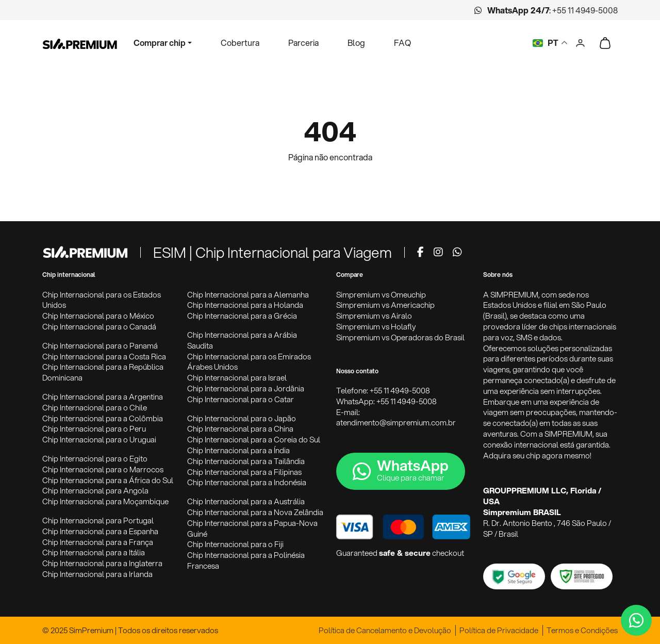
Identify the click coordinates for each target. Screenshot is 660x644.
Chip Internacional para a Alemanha (248, 295)
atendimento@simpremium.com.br (396, 423)
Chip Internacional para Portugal (98, 521)
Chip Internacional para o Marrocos (103, 469)
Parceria (303, 43)
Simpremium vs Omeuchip (381, 295)
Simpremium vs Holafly (376, 327)
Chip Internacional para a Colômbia (103, 418)
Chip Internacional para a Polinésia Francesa (246, 560)
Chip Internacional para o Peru (94, 429)
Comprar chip (160, 43)
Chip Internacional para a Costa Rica (104, 357)
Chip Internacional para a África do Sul (108, 480)
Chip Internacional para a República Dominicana (103, 372)
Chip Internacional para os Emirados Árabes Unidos (249, 362)
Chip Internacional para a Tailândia (246, 461)
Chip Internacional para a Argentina (103, 397)
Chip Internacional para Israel (237, 378)
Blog (356, 43)
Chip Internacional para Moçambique (105, 501)
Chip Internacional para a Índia (238, 450)
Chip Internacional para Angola (95, 491)
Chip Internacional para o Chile (95, 408)
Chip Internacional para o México (98, 316)
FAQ (402, 43)
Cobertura (240, 43)
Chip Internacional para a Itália (94, 552)
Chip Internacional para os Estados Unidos (102, 300)
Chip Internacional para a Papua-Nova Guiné (252, 529)
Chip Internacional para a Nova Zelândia (255, 512)
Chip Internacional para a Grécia (242, 316)
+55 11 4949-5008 (585, 10)
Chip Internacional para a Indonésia (247, 482)
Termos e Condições (582, 630)
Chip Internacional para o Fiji (235, 544)
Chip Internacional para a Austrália (246, 501)
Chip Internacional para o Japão (242, 418)
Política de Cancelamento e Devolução (385, 630)
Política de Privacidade (499, 630)
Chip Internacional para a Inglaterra (102, 563)
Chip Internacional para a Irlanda (97, 574)
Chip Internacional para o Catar (241, 399)
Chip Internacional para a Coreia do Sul (254, 440)
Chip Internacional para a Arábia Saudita (242, 340)
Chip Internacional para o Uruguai (99, 440)
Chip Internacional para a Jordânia (246, 389)
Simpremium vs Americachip (385, 305)
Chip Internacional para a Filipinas (244, 472)
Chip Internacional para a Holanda (245, 305)
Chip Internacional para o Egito (95, 459)
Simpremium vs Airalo (374, 316)
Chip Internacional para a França (98, 542)
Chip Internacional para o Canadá (99, 327)
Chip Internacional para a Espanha (100, 531)
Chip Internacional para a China (240, 429)
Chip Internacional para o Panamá (100, 346)
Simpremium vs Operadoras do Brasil (400, 337)
